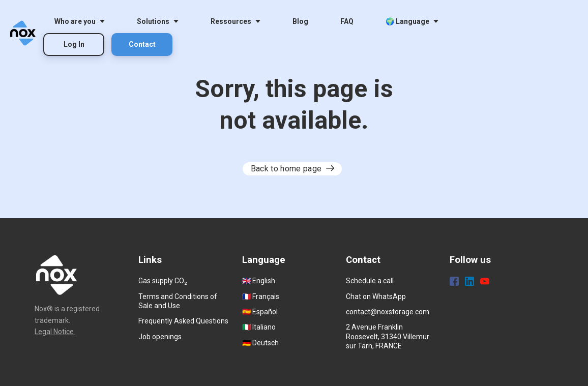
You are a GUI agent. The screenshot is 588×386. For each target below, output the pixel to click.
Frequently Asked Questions (183, 321)
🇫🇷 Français (261, 296)
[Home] (25, 33)
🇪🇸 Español (260, 312)
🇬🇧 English (259, 281)
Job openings (160, 337)
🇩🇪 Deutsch (260, 343)
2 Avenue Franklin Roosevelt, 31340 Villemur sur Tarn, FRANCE (388, 336)
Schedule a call (370, 281)
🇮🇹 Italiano (259, 327)
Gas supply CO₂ (163, 281)
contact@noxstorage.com (388, 312)
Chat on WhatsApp (376, 296)
